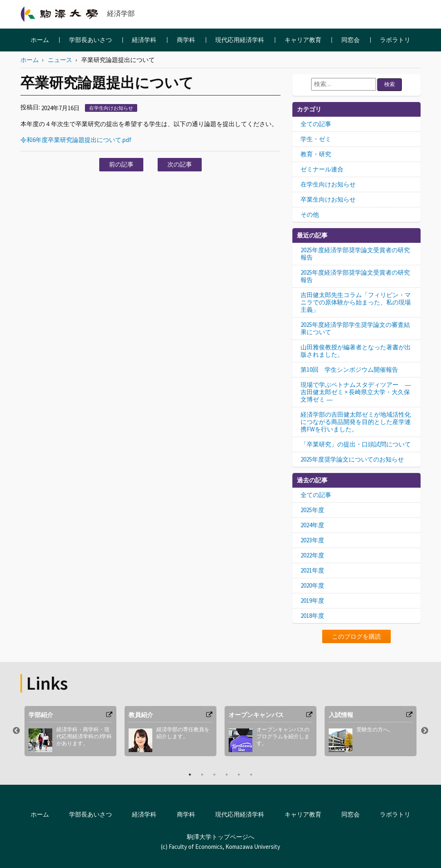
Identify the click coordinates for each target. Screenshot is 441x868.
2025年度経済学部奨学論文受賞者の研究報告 (355, 254)
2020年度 (312, 585)
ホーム (40, 40)
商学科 (186, 40)
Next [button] (425, 731)
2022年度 (312, 555)
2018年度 (312, 616)
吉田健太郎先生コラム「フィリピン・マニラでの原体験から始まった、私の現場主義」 (356, 302)
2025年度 (312, 510)
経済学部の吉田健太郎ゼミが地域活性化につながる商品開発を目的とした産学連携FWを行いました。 (356, 422)
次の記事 (180, 164)
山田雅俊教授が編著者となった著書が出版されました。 (356, 351)
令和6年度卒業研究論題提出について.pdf (76, 140)
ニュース (60, 60)
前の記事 (121, 164)
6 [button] (251, 775)
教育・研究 (316, 154)
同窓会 (351, 40)
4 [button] (227, 775)
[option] (70, 731)
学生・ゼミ (316, 139)
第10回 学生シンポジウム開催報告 (349, 370)
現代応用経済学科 (240, 40)
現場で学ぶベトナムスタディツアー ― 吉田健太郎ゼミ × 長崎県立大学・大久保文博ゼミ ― (356, 392)
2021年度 (312, 570)
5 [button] (239, 775)
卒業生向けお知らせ (328, 199)
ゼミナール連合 (322, 169)
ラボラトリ (395, 40)
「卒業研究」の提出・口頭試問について (356, 444)
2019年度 (312, 600)
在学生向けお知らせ (111, 108)
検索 (390, 84)
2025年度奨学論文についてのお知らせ (352, 459)
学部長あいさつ (90, 40)
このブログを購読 (356, 636)
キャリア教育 (303, 40)
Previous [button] (16, 731)
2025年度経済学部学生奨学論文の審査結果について (355, 328)
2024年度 (312, 525)
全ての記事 (316, 124)
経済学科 (144, 40)
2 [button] (202, 775)
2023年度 (312, 540)
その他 (310, 214)
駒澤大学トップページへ (221, 837)
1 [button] (190, 775)
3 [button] (214, 775)
